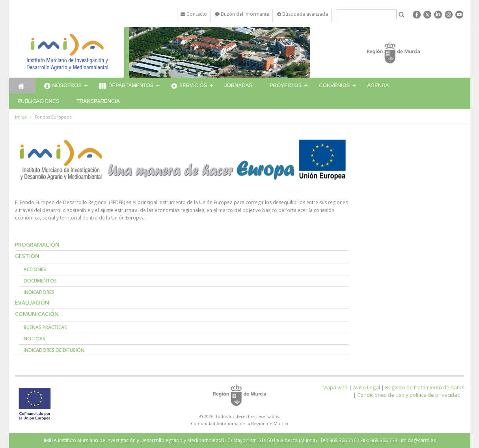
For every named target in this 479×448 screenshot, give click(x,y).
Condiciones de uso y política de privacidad (409, 395)
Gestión (27, 256)
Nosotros (63, 86)
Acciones (35, 269)
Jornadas (238, 85)
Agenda (378, 85)
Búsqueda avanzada (303, 14)
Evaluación (32, 302)
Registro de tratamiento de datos (425, 387)
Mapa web (335, 387)
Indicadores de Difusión (54, 350)
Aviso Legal (366, 387)
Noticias (34, 339)
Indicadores (39, 292)
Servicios (189, 86)
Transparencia (98, 101)
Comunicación (37, 314)
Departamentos (126, 86)
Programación (37, 244)
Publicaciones (38, 101)
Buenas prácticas (45, 327)
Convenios (334, 85)
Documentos (40, 281)
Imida (21, 117)
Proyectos (286, 85)
